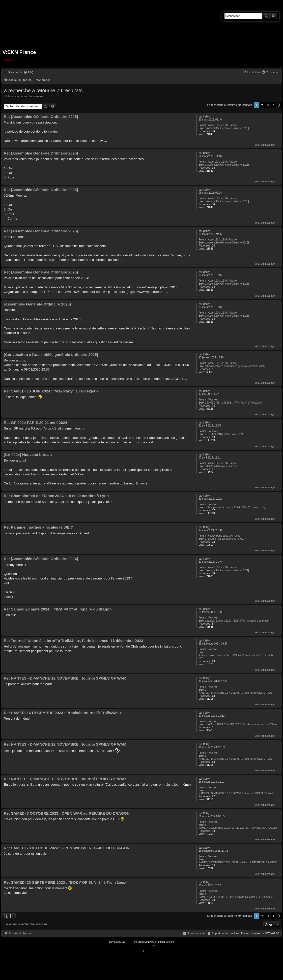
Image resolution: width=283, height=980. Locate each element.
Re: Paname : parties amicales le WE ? (38, 527)
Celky (206, 117)
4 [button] (274, 105)
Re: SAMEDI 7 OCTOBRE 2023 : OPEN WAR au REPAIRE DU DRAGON (67, 813)
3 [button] (268, 105)
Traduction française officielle (136, 946)
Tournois (213, 400)
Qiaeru (159, 946)
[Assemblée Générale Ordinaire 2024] (228, 570)
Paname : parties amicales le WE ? (226, 539)
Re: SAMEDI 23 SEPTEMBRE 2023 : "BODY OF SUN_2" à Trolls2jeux (65, 882)
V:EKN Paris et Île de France (224, 536)
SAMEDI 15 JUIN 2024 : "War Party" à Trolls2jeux (234, 403)
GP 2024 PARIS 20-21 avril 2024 (225, 434)
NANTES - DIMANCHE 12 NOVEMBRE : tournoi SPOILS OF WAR (236, 693)
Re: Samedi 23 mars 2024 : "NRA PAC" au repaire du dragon (58, 609)
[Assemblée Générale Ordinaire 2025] (228, 128)
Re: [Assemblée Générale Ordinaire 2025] (41, 117)
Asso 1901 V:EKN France (222, 125)
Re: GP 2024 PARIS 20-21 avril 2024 (35, 423)
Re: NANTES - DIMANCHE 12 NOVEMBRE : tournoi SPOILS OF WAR (65, 678)
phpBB (130, 942)
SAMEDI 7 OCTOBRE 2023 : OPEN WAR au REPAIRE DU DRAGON (238, 828)
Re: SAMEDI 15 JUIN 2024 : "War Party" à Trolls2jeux (51, 391)
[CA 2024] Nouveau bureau (222, 466)
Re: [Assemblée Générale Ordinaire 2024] (41, 559)
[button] (279, 105)
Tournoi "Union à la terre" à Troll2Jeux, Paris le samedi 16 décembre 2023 (237, 657)
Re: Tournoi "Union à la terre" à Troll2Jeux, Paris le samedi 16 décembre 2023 (74, 641)
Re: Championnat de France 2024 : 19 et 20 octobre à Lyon (56, 496)
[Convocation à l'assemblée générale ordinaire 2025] (236, 366)
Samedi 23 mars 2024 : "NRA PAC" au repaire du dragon (238, 621)
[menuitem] (28, 72)
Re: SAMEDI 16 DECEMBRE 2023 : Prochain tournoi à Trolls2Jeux (63, 713)
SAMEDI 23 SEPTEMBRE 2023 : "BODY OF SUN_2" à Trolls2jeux (236, 897)
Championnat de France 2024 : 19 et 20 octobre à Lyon (237, 507)
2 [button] (262, 105)
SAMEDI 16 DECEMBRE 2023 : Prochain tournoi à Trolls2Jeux (242, 724)
